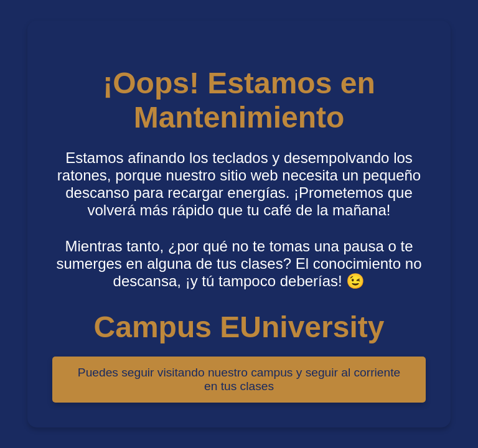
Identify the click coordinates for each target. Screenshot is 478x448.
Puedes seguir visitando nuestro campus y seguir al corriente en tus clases (239, 379)
